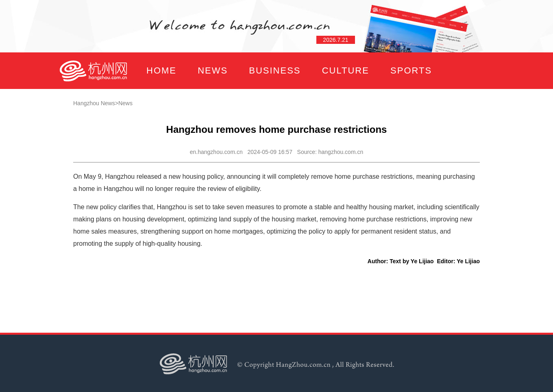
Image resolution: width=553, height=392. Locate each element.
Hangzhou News (94, 103)
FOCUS (140, 107)
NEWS (213, 70)
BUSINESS (275, 70)
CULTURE (346, 70)
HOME (161, 70)
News (125, 103)
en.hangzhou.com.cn (216, 152)
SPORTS (411, 70)
